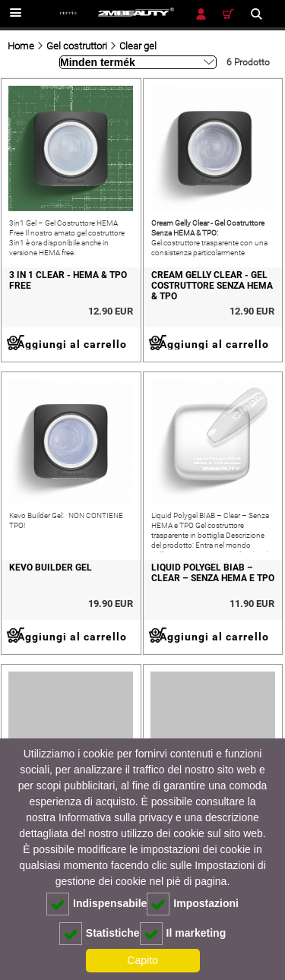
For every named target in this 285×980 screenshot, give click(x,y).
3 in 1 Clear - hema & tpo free (68, 280)
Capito (142, 960)
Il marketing (183, 934)
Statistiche (100, 934)
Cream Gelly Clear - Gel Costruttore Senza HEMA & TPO (212, 286)
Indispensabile (97, 904)
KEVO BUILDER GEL (51, 567)
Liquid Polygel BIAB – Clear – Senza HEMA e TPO (213, 573)
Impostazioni (193, 904)
